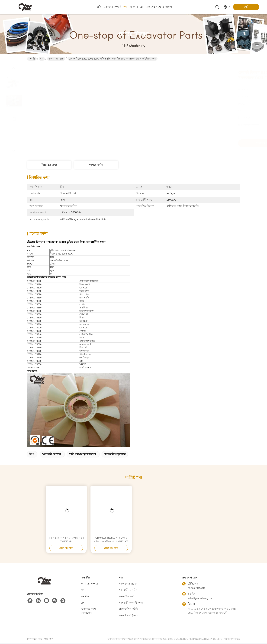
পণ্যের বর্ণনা (96, 165)
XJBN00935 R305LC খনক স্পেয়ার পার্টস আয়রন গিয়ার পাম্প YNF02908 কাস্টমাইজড (111, 540)
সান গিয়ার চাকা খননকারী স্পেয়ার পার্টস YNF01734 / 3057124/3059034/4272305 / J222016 (66, 540)
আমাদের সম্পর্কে (112, 7)
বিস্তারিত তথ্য (49, 165)
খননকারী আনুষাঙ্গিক (115, 454)
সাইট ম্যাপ (48, 639)
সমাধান (134, 7)
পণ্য (125, 7)
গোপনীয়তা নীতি (35, 639)
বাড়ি (99, 7)
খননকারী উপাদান (51, 454)
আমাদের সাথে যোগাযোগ (159, 7)
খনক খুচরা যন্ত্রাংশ (56, 59)
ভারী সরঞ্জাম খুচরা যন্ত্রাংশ (82, 454)
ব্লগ (142, 7)
